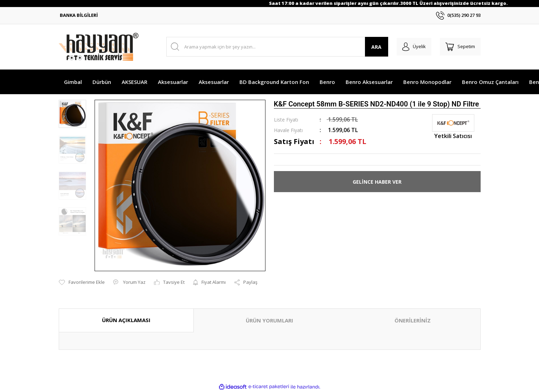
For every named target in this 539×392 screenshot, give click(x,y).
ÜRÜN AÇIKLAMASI (126, 320)
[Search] (274, 47)
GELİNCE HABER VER (377, 182)
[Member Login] (410, 47)
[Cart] (459, 47)
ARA (371, 47)
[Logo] (99, 47)
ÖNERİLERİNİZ (413, 320)
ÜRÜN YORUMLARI (269, 320)
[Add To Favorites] (82, 282)
